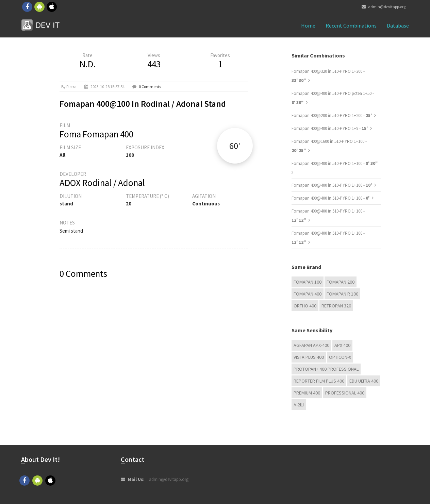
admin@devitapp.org (384, 7)
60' (235, 146)
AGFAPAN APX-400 (311, 345)
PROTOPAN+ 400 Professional (326, 369)
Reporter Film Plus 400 (319, 381)
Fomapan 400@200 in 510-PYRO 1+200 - (332, 115)
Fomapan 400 (308, 294)
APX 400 (342, 345)
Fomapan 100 (308, 282)
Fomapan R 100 (342, 294)
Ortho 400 (305, 306)
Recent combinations (351, 26)
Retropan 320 (336, 306)
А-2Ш (299, 405)
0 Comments (150, 87)
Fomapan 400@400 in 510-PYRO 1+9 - (330, 128)
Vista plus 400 (309, 357)
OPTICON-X (340, 357)
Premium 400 (307, 393)
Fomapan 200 (341, 282)
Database (398, 26)
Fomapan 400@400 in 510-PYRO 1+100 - (335, 163)
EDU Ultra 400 (364, 381)
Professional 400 (345, 393)
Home (308, 26)
